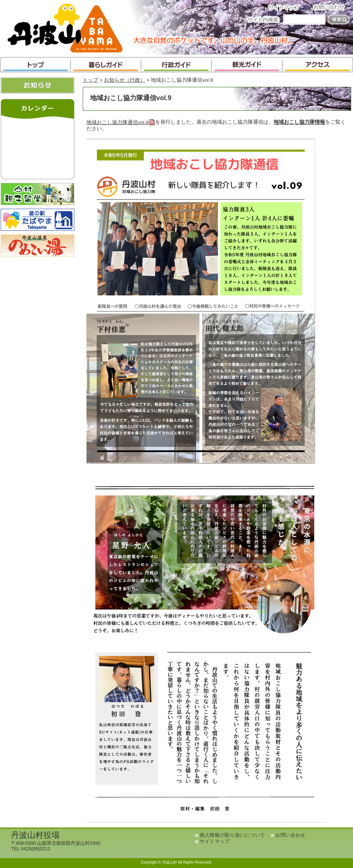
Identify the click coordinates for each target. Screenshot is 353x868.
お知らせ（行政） (125, 80)
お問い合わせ (331, 7)
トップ (35, 65)
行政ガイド (176, 65)
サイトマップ (286, 7)
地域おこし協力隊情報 (299, 122)
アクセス (318, 65)
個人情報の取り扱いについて (232, 835)
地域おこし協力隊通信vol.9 (121, 122)
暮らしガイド (106, 65)
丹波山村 (65, 27)
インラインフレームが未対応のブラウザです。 (38, 147)
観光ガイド (247, 65)
